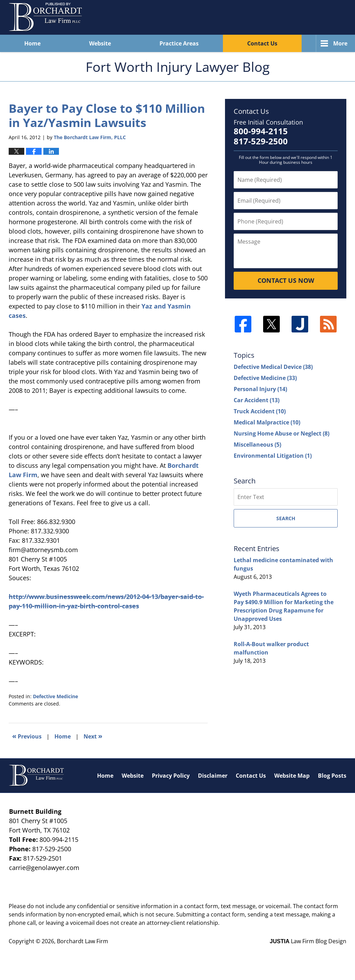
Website (100, 43)
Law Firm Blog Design (308, 941)
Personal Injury (260, 389)
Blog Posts (332, 776)
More (340, 43)
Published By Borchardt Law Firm (296, 17)
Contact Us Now (286, 280)
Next (93, 736)
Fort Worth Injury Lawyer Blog (46, 17)
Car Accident (257, 400)
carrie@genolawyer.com (44, 868)
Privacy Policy (171, 776)
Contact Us (262, 43)
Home (32, 43)
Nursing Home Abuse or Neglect (282, 433)
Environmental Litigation (273, 456)
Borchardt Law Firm (83, 941)
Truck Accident (260, 411)
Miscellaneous (257, 445)
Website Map (292, 776)
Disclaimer (213, 776)
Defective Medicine (55, 696)
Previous (27, 736)
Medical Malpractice (267, 422)
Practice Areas (179, 43)
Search (286, 518)
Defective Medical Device (273, 367)
